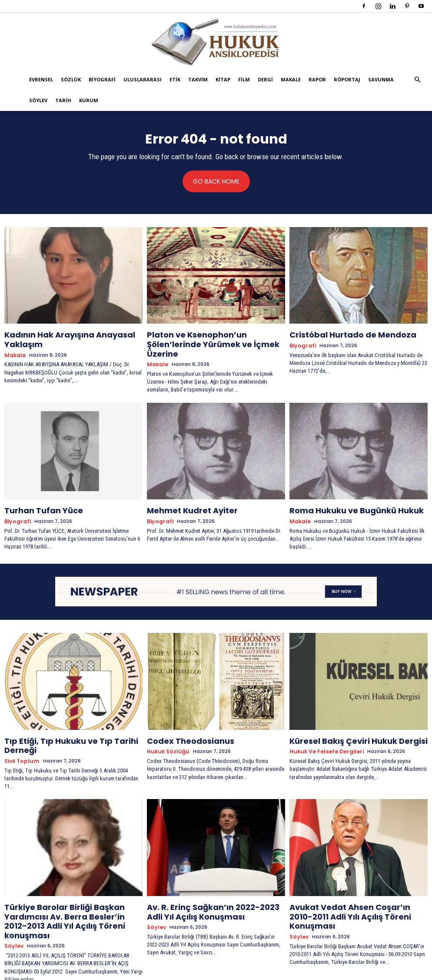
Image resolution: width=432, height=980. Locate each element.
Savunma (381, 79)
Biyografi (102, 79)
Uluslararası (143, 79)
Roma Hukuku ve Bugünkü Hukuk (344, 496)
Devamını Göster (216, 957)
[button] (417, 80)
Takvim (198, 79)
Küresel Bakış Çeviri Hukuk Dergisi (346, 723)
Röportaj (347, 79)
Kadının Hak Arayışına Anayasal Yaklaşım (73, 334)
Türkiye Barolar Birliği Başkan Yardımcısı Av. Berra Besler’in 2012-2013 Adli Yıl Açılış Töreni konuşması (72, 885)
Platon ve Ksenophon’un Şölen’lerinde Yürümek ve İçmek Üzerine (210, 338)
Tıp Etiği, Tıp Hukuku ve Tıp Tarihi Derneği (73, 723)
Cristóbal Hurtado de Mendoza (341, 334)
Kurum (89, 100)
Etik (175, 79)
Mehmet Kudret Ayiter (184, 496)
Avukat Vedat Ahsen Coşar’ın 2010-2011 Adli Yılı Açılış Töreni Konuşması (354, 881)
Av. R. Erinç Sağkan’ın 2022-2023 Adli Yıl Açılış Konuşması (211, 881)
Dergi (265, 79)
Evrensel (41, 79)
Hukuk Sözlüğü (166, 733)
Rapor (317, 79)
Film (244, 79)
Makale (291, 79)
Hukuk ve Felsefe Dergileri (324, 733)
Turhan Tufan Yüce (37, 496)
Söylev (38, 100)
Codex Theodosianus (183, 723)
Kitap (223, 79)
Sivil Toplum (20, 733)
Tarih (63, 100)
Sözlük (71, 79)
